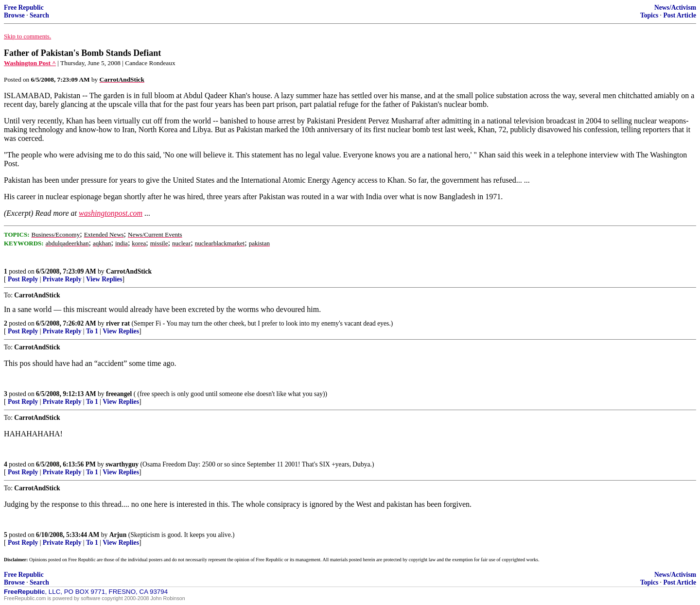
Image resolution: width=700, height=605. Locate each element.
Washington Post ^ (30, 63)
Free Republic (24, 8)
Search (39, 15)
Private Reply (62, 279)
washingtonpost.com (111, 213)
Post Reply (23, 279)
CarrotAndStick (129, 271)
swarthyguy (122, 464)
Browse (14, 15)
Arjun (118, 535)
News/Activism (675, 8)
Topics (649, 15)
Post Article (680, 15)
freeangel (119, 394)
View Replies (104, 279)
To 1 (92, 331)
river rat (118, 323)
